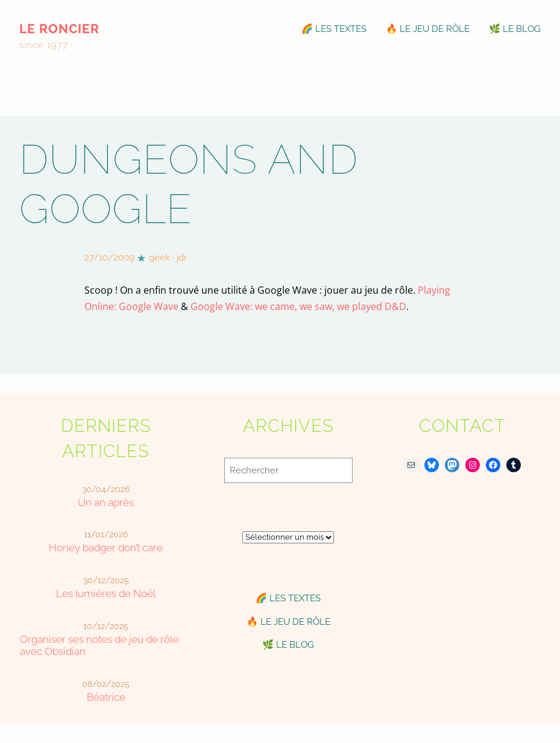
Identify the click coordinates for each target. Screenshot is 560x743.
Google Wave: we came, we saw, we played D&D (298, 306)
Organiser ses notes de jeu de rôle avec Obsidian (99, 646)
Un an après (106, 502)
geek (159, 258)
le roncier (59, 29)
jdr (182, 258)
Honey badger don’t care (106, 548)
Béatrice (106, 697)
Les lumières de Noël (106, 593)
